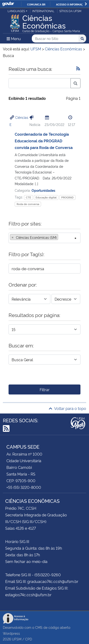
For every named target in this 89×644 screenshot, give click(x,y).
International (43, 11)
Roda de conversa (28, 204)
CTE (28, 197)
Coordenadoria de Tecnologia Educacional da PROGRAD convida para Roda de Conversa (44, 141)
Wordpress (11, 633)
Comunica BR (36, 4)
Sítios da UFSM (70, 11)
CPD (29, 639)
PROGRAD (67, 197)
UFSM (17, 639)
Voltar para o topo (68, 408)
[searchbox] (61, 237)
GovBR (8, 4)
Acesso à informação (71, 4)
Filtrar (45, 389)
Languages (16, 11)
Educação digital (46, 197)
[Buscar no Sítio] (55, 39)
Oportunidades (43, 190)
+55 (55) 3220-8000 (24, 487)
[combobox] (44, 238)
